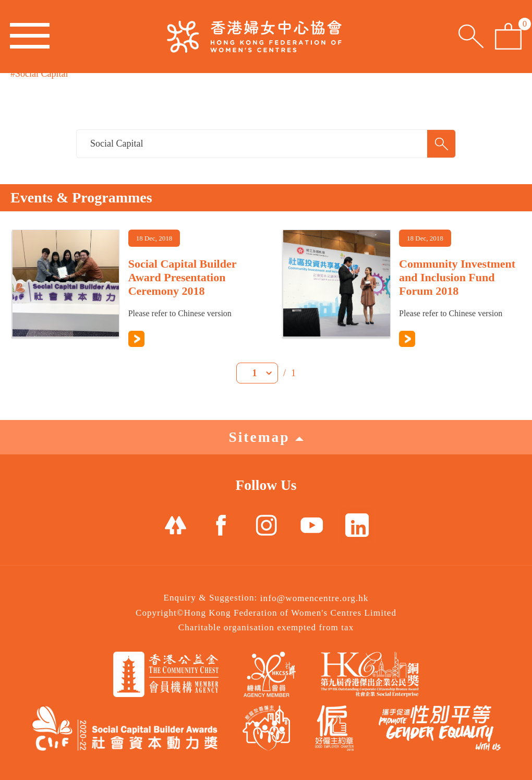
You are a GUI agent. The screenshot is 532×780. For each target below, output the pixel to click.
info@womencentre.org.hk (315, 598)
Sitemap (266, 437)
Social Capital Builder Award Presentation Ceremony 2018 (182, 277)
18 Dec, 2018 (154, 238)
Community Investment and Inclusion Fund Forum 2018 (457, 277)
